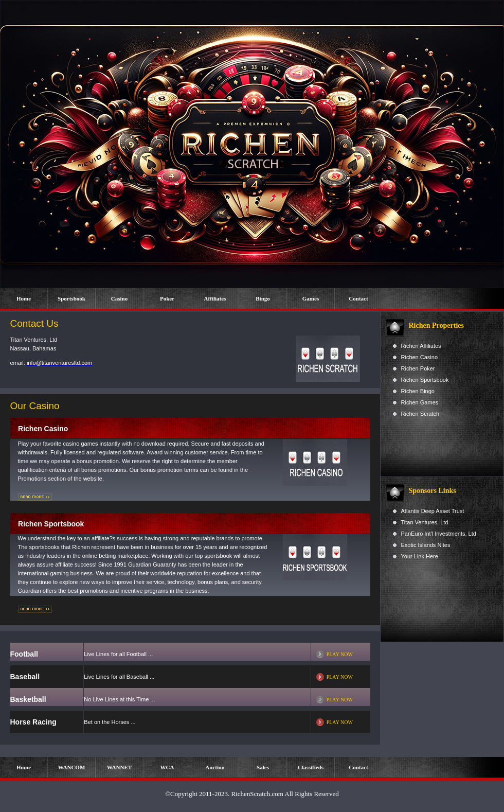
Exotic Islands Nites (426, 545)
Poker (167, 298)
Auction (215, 767)
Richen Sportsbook (425, 380)
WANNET (119, 767)
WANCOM (72, 767)
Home (24, 298)
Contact (358, 298)
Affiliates (215, 298)
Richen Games (420, 402)
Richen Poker (418, 368)
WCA (167, 767)
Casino (119, 298)
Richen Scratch (420, 414)
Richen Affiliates (421, 346)
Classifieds (311, 767)
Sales (263, 767)
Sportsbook (71, 298)
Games (311, 298)
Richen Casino (420, 357)
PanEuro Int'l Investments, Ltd (439, 534)
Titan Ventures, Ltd (425, 522)
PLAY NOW (340, 654)
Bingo (263, 298)
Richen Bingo (418, 391)
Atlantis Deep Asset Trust (433, 511)
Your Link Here (420, 556)
